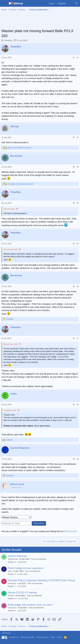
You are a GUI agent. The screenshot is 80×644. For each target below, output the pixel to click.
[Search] (76, 3)
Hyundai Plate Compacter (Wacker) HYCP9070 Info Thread (41, 580)
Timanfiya (8, 40)
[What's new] (70, 3)
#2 (78, 137)
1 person (9, 440)
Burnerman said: (11, 249)
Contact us (14, 637)
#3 (78, 167)
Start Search (39, 523)
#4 (78, 203)
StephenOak (13, 559)
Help (53, 637)
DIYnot (6, 633)
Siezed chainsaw (17, 556)
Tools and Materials (38, 559)
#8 (78, 405)
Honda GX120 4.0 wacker (22, 593)
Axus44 (11, 596)
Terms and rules (27, 637)
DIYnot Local (70, 531)
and (19, 148)
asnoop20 (12, 583)
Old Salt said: (9, 209)
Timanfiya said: (10, 410)
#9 (78, 459)
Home (59, 637)
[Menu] (4, 3)
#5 (78, 244)
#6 (78, 287)
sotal (10, 571)
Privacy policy (42, 637)
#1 (78, 58)
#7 (78, 338)
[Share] (74, 58)
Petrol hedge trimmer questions (26, 568)
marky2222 (12, 608)
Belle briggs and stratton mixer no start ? (31, 605)
